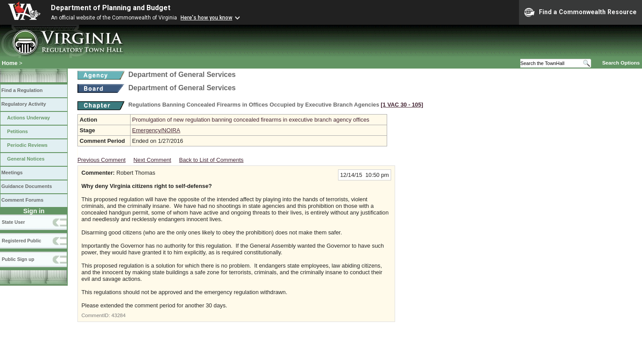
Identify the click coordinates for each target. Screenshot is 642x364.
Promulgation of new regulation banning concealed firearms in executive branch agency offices (251, 120)
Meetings (12, 172)
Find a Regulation (22, 90)
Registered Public (21, 241)
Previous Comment (102, 160)
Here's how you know (206, 18)
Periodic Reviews (27, 145)
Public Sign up (18, 259)
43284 (119, 315)
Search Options (621, 63)
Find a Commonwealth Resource (580, 12)
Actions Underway (29, 118)
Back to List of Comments (211, 160)
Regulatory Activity (24, 104)
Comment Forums (22, 200)
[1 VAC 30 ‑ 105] (402, 105)
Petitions (17, 131)
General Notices (26, 159)
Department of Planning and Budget (111, 8)
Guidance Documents (27, 186)
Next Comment (152, 160)
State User (13, 222)
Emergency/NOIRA (156, 130)
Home (10, 63)
